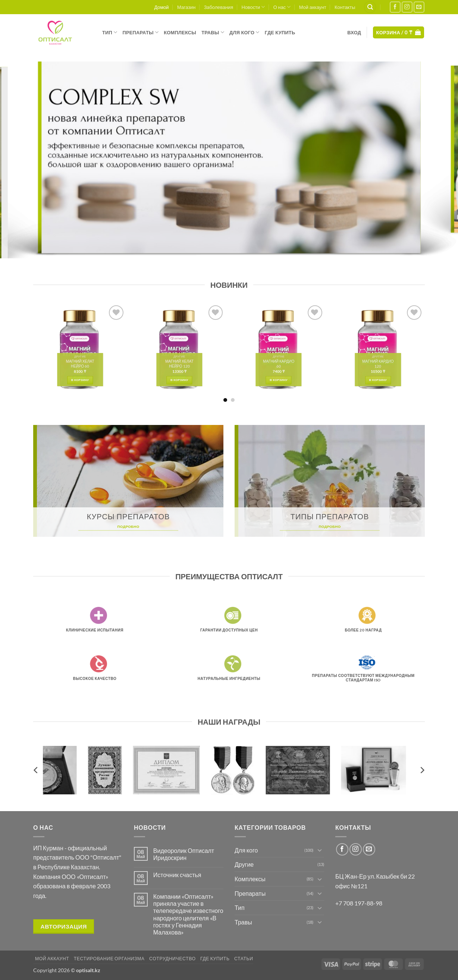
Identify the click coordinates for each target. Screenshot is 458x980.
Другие (244, 864)
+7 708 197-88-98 (359, 903)
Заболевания (219, 7)
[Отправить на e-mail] (419, 7)
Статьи (244, 959)
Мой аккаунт (313, 7)
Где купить (280, 32)
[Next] (422, 770)
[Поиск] (370, 7)
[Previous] (36, 770)
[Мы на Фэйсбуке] (395, 7)
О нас (282, 7)
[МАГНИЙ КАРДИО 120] (378, 349)
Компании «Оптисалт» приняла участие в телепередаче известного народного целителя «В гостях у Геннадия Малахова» (188, 914)
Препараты (140, 32)
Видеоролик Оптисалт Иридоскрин (184, 854)
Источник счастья (177, 875)
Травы (213, 32)
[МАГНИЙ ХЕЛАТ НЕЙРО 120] (180, 349)
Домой (162, 7)
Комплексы (180, 32)
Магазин (186, 7)
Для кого (244, 32)
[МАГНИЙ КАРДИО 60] (279, 349)
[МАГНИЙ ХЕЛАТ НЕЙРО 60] (80, 349)
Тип (110, 32)
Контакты (345, 7)
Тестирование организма (109, 959)
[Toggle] (320, 850)
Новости (253, 7)
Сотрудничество (172, 959)
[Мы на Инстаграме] (407, 7)
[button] (354, 32)
